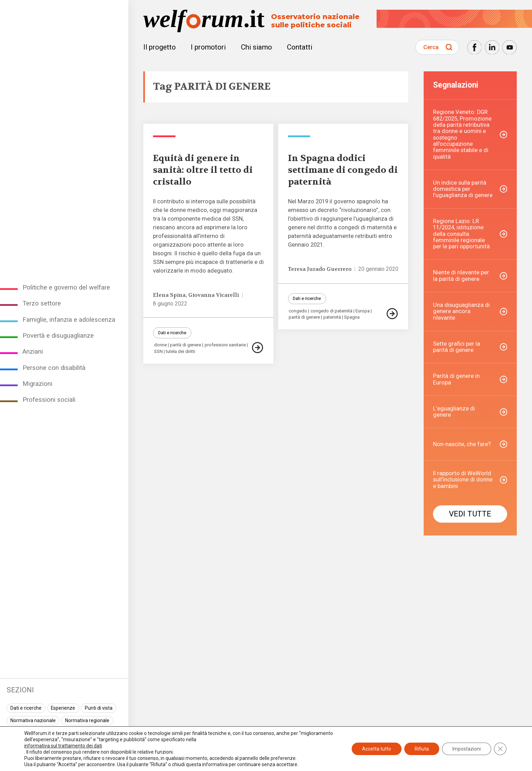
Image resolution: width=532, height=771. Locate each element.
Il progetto (160, 47)
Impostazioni (467, 749)
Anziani (33, 352)
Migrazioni (37, 384)
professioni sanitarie (225, 345)
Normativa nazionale (33, 720)
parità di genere (186, 345)
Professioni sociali (49, 400)
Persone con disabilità (54, 368)
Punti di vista (99, 708)
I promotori (208, 47)
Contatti (300, 47)
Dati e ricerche (26, 708)
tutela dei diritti (181, 352)
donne (160, 345)
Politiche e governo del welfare (66, 287)
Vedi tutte (470, 514)
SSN (158, 352)
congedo (298, 311)
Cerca (431, 47)
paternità (332, 317)
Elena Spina (169, 295)
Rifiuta (422, 749)
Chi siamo (256, 47)
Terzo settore (42, 303)
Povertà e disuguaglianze (58, 336)
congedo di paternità (331, 311)
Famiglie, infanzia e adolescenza (69, 320)
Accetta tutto (377, 749)
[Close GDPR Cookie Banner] (500, 749)
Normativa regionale (87, 720)
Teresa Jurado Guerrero (320, 269)
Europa (363, 311)
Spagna (352, 317)
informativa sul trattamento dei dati (63, 746)
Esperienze (63, 708)
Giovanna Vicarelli (214, 295)
